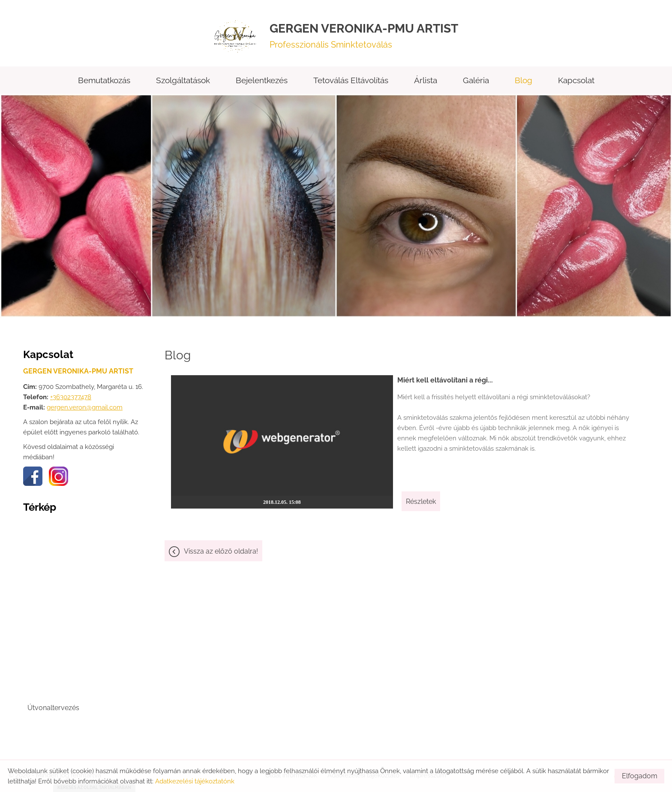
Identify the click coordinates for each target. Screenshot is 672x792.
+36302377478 (71, 398)
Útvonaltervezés (53, 709)
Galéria (476, 81)
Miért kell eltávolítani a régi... (435, 381)
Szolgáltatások (183, 81)
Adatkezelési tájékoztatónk (195, 781)
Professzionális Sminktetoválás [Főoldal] (364, 36)
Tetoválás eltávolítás (351, 81)
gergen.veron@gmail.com (85, 408)
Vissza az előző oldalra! (221, 546)
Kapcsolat (576, 81)
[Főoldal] (237, 36)
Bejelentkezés (262, 81)
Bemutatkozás (104, 81)
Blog (523, 81)
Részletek (411, 496)
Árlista (426, 81)
